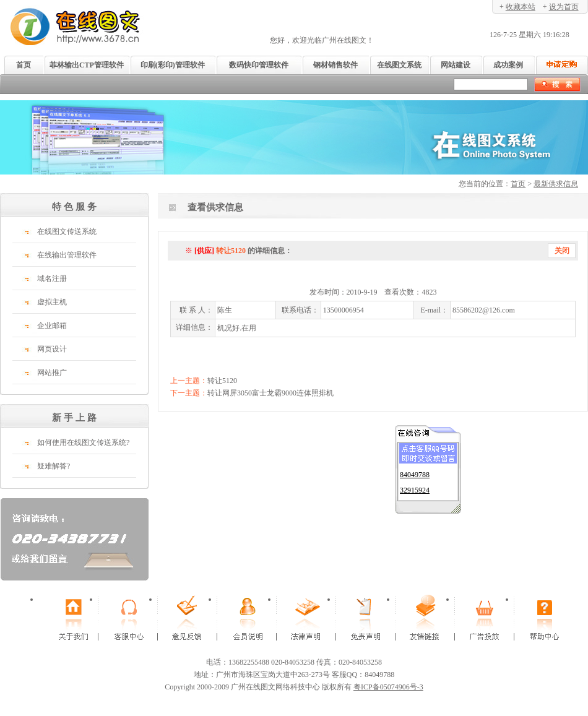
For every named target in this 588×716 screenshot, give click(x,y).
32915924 (415, 488)
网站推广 (52, 373)
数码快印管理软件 (259, 65)
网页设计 (52, 349)
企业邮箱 (52, 326)
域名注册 (52, 278)
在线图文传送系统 (67, 231)
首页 (24, 65)
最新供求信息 (556, 184)
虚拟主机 (52, 302)
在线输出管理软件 (67, 255)
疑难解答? (54, 466)
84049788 (415, 472)
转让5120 (222, 381)
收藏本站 (521, 7)
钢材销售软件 (335, 65)
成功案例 (508, 65)
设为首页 (564, 7)
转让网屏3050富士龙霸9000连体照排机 (270, 393)
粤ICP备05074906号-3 (388, 687)
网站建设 (456, 65)
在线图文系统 (399, 65)
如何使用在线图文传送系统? (83, 442)
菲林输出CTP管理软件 (87, 65)
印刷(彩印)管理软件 (173, 65)
